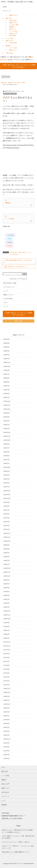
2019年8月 (7, 584)
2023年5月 (7, 456)
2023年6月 (7, 452)
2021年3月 (7, 522)
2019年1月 (7, 607)
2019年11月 (7, 572)
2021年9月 (7, 502)
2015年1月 (7, 735)
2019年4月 (7, 595)
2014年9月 (7, 743)
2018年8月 (7, 626)
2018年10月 (7, 619)
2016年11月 (7, 692)
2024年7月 (7, 421)
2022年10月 (7, 467)
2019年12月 (7, 568)
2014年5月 (7, 751)
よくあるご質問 (14, 25)
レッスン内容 (13, 31)
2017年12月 (7, 642)
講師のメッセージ (27, 252)
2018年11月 (7, 615)
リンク (3, 801)
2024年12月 (7, 401)
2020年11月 (7, 537)
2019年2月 (7, 603)
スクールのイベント (9, 287)
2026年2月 (7, 355)
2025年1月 (7, 397)
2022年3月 (7, 479)
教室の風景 (13, 35)
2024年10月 (7, 409)
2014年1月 (7, 758)
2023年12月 (7, 432)
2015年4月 (7, 724)
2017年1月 (7, 685)
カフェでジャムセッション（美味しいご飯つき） (16, 842)
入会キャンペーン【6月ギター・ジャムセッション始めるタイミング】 (18, 847)
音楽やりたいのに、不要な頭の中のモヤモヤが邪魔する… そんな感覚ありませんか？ (18, 831)
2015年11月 (7, 704)
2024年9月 (7, 413)
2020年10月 (7, 541)
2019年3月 (7, 599)
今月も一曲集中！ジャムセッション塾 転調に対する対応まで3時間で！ (18, 837)
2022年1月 (7, 487)
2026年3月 (7, 351)
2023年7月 (7, 448)
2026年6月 (7, 339)
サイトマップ (7, 11)
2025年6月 (7, 378)
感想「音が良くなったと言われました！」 (17, 267)
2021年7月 (7, 510)
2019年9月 (7, 580)
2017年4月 (7, 673)
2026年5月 (7, 343)
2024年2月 (7, 425)
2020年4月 (7, 553)
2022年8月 (7, 471)
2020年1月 (7, 564)
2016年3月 (7, 696)
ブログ (5, 302)
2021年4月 (7, 518)
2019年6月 (7, 588)
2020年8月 (7, 549)
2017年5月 (7, 669)
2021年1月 (7, 529)
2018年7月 (7, 630)
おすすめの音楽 (14, 254)
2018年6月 (7, 634)
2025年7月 (7, 374)
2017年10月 (7, 650)
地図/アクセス (13, 15)
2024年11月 (7, 405)
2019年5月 (7, 592)
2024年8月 (7, 417)
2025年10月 (7, 366)
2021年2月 (7, 526)
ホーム (3, 767)
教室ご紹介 (9, 18)
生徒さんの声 (13, 33)
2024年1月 (7, 429)
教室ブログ (13, 29)
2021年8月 (7, 506)
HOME (5, 7)
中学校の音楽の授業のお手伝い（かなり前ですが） (17, 261)
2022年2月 (7, 483)
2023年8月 (7, 444)
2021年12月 (7, 491)
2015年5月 (7, 720)
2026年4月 (7, 347)
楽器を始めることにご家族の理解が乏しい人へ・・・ (18, 852)
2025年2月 (7, 394)
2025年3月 (7, 390)
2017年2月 (7, 681)
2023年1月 (7, 463)
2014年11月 (7, 739)
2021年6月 (7, 514)
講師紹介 (12, 27)
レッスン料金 (10, 38)
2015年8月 (7, 712)
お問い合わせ (10, 53)
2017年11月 (7, 646)
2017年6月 (7, 665)
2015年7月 (7, 716)
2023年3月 (7, 460)
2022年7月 (7, 475)
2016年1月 (7, 700)
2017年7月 (7, 661)
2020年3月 (7, 557)
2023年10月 (7, 440)
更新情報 (4, 805)
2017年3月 (7, 677)
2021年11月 (7, 495)
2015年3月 (7, 727)
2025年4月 (7, 386)
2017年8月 (7, 658)
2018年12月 (7, 611)
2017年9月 (7, 654)
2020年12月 (7, 533)
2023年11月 (7, 436)
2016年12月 (7, 689)
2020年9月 (7, 545)
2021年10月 (7, 498)
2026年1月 (7, 359)
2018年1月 (7, 638)
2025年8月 (7, 370)
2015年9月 (7, 708)
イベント (6, 306)
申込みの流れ (13, 20)
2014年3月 (7, 755)
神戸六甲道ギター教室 (10, 94)
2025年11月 (7, 362)
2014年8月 (7, 747)
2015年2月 (7, 731)
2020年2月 (7, 560)
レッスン (6, 291)
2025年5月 (7, 382)
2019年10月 (7, 576)
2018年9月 (7, 623)
